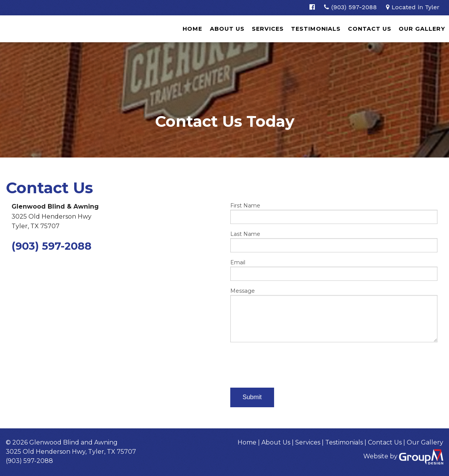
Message (334, 315)
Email (334, 270)
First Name (334, 213)
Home (192, 29)
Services (268, 29)
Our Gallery (422, 29)
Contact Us (370, 29)
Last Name (334, 241)
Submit (252, 397)
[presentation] (289, 363)
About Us (227, 29)
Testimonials (316, 29)
